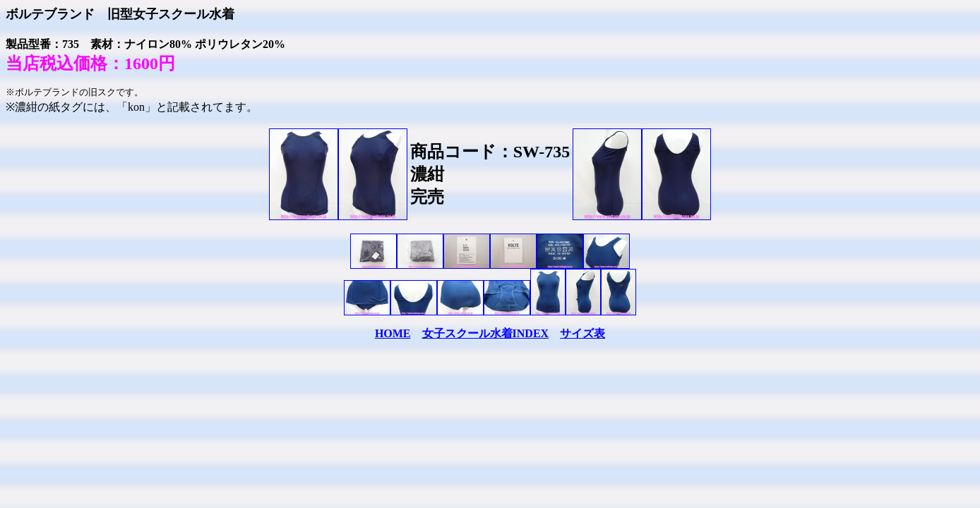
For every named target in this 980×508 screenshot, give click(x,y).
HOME (393, 333)
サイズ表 (582, 333)
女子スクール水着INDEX (486, 333)
